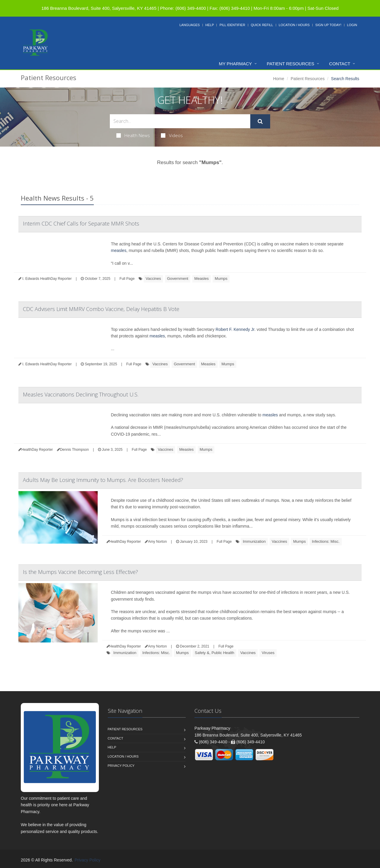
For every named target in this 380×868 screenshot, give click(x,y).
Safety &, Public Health (214, 653)
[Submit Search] (260, 121)
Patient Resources (291, 64)
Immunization (254, 541)
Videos (172, 135)
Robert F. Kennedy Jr (235, 329)
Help (210, 25)
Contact (340, 64)
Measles (202, 279)
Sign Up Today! (328, 25)
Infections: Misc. (326, 541)
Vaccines (153, 279)
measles (119, 250)
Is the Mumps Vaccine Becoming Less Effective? (80, 572)
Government (178, 279)
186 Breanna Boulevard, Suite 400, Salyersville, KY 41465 (99, 8)
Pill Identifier (232, 25)
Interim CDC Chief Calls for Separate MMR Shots (81, 223)
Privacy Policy (121, 766)
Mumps (221, 279)
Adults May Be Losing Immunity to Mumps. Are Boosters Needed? (103, 480)
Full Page (127, 279)
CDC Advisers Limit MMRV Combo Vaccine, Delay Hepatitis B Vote (101, 309)
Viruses (268, 653)
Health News (133, 135)
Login (352, 25)
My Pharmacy (235, 64)
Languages (189, 25)
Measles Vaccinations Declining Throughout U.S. (81, 394)
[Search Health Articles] (180, 121)
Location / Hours (294, 25)
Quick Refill (262, 25)
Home (279, 79)
